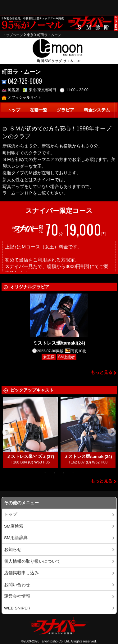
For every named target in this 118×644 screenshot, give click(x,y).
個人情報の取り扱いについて (32, 561)
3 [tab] (64, 472)
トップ (14, 110)
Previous (6, 432)
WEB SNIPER (17, 608)
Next (112, 432)
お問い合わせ (17, 585)
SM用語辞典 (16, 538)
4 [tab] (73, 472)
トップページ (13, 35)
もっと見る (102, 372)
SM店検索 (14, 526)
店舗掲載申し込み (21, 573)
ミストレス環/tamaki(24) (59, 343)
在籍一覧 (39, 110)
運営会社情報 (17, 596)
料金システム (97, 110)
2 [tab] (54, 472)
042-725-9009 (22, 81)
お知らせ (13, 550)
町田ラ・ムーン (49, 35)
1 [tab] (45, 472)
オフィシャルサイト (22, 97)
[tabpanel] (30, 432)
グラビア (66, 110)
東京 (30, 35)
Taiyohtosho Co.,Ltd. (55, 641)
